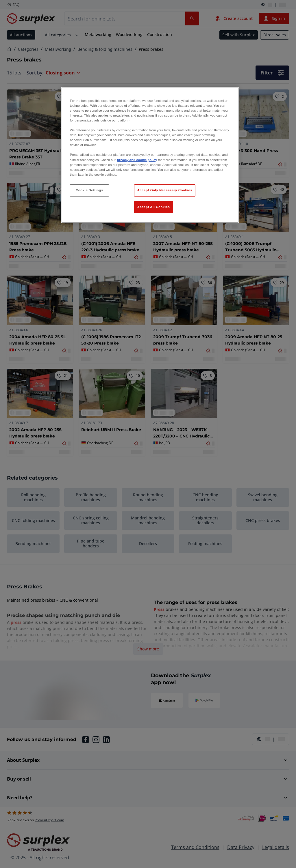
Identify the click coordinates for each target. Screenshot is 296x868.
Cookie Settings (89, 190)
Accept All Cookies (154, 207)
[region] (150, 155)
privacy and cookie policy (137, 160)
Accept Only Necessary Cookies (165, 190)
